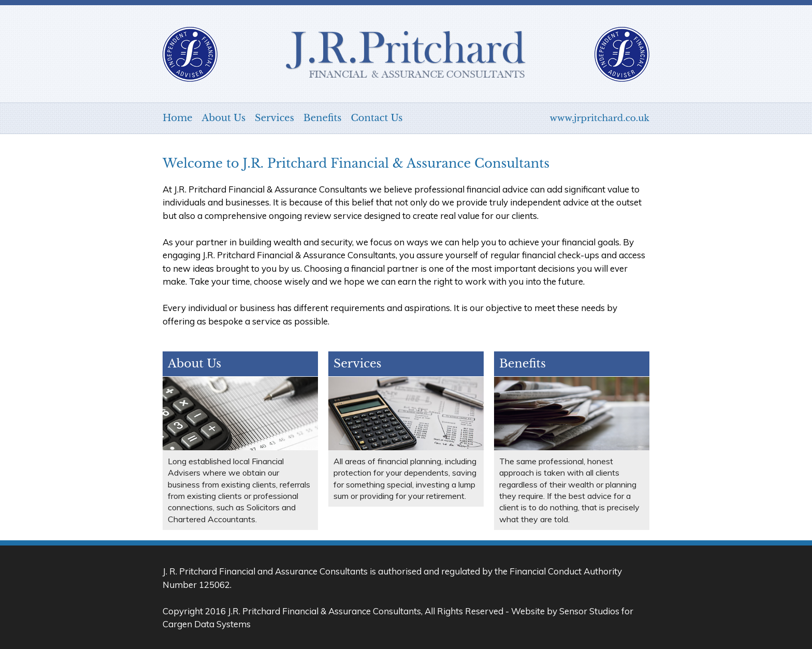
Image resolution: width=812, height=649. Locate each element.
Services (274, 118)
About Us (224, 118)
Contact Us (376, 118)
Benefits (323, 118)
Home (178, 118)
